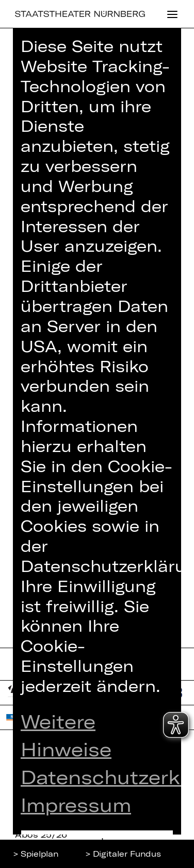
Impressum (76, 804)
